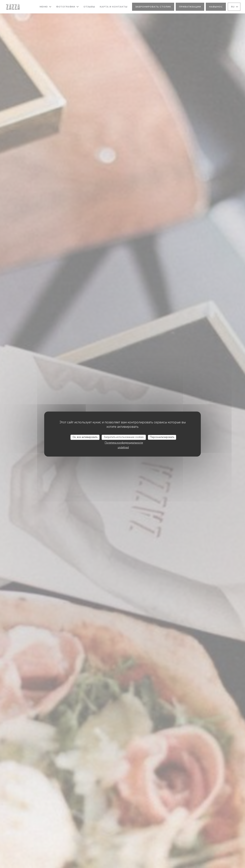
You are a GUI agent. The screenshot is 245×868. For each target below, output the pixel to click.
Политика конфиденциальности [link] (124, 443)
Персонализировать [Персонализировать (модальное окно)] (162, 437)
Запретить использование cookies (124, 437)
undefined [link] (123, 447)
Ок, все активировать (85, 437)
